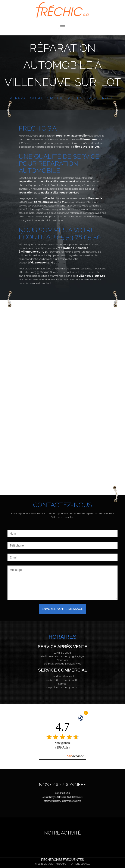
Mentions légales (79, 864)
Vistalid (49, 864)
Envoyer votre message (63, 609)
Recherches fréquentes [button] (62, 860)
